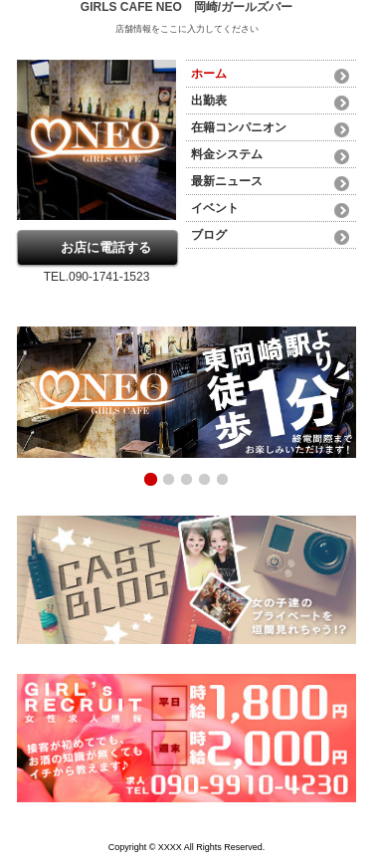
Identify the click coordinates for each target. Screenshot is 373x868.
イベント (215, 208)
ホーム (209, 74)
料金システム (227, 154)
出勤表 (209, 101)
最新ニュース (227, 181)
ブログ (209, 235)
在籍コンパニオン (239, 127)
